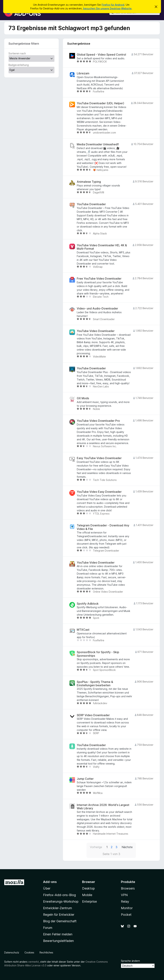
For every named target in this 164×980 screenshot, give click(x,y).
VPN (124, 895)
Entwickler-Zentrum (58, 908)
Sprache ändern (130, 961)
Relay (125, 901)
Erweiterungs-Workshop (61, 901)
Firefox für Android (113, 5)
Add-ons (50, 882)
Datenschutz (12, 952)
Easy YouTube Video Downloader (99, 458)
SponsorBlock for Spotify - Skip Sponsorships (98, 654)
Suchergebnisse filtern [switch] (24, 44)
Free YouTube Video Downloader (99, 279)
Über (47, 888)
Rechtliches (46, 952)
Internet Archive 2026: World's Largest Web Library (103, 807)
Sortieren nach (17, 53)
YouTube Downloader (91, 204)
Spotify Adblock (88, 604)
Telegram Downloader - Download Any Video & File (103, 527)
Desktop (88, 888)
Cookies (29, 952)
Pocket (126, 915)
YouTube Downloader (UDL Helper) (100, 103)
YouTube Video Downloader (96, 331)
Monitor (127, 908)
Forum (48, 928)
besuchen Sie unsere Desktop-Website (107, 8)
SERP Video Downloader (93, 715)
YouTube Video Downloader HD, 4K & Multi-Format (102, 247)
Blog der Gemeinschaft (60, 921)
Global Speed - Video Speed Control (101, 55)
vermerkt (34, 962)
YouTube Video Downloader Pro (98, 421)
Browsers (128, 888)
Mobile (87, 895)
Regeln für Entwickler (59, 915)
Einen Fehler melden (58, 934)
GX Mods (83, 398)
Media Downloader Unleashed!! (98, 144)
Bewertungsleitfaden (58, 941)
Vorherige (96, 847)
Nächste (127, 847)
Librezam (83, 73)
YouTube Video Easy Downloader (99, 492)
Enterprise (89, 901)
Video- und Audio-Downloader (97, 309)
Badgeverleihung (19, 65)
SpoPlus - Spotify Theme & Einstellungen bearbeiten (95, 684)
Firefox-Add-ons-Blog (59, 895)
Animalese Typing (89, 182)
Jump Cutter (85, 779)
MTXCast (83, 630)
